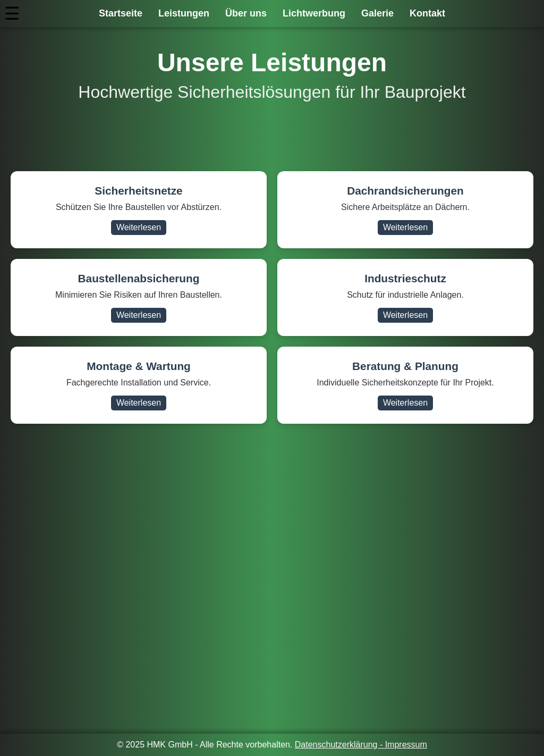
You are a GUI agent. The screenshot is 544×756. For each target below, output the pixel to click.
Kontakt (427, 13)
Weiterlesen (139, 227)
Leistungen (184, 13)
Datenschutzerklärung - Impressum (361, 745)
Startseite (121, 13)
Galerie (377, 13)
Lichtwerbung (314, 13)
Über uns (246, 13)
